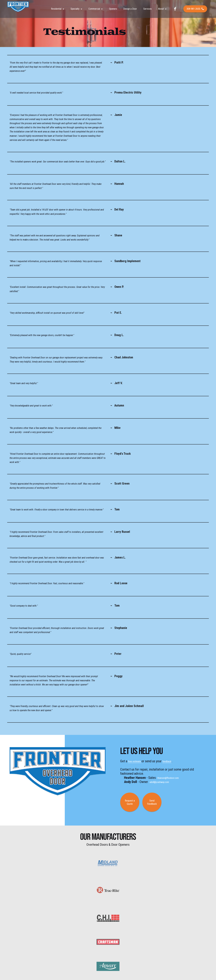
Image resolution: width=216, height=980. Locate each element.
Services (147, 10)
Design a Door (130, 10)
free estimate (137, 761)
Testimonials (132, 941)
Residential (56, 10)
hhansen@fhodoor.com (173, 778)
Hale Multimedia (123, 967)
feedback (174, 761)
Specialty (75, 10)
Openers (113, 10)
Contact (152, 941)
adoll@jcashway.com (164, 782)
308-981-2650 (195, 10)
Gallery (120, 941)
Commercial (94, 10)
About (161, 10)
